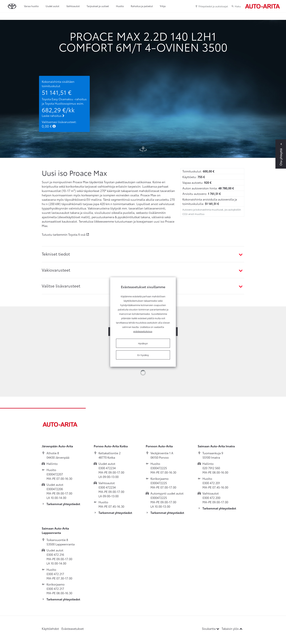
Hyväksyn (143, 343)
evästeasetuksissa (143, 331)
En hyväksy (143, 355)
